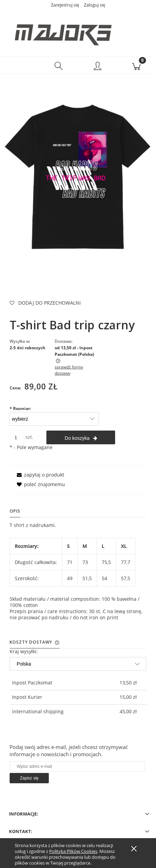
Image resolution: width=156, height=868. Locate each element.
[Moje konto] (98, 67)
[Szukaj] (59, 66)
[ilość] (17, 437)
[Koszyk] (137, 66)
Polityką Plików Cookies (73, 851)
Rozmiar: (20, 408)
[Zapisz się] (29, 778)
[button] (20, 66)
